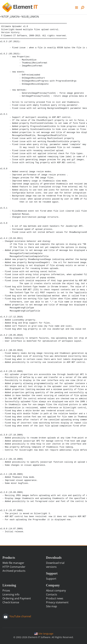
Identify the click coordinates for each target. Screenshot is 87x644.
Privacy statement (57, 602)
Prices (6, 590)
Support (51, 579)
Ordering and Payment (17, 598)
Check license (11, 602)
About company (56, 590)
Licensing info (11, 594)
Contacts (52, 594)
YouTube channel (20, 617)
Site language (44, 634)
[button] (77, 7)
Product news (55, 598)
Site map (52, 606)
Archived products (14, 571)
